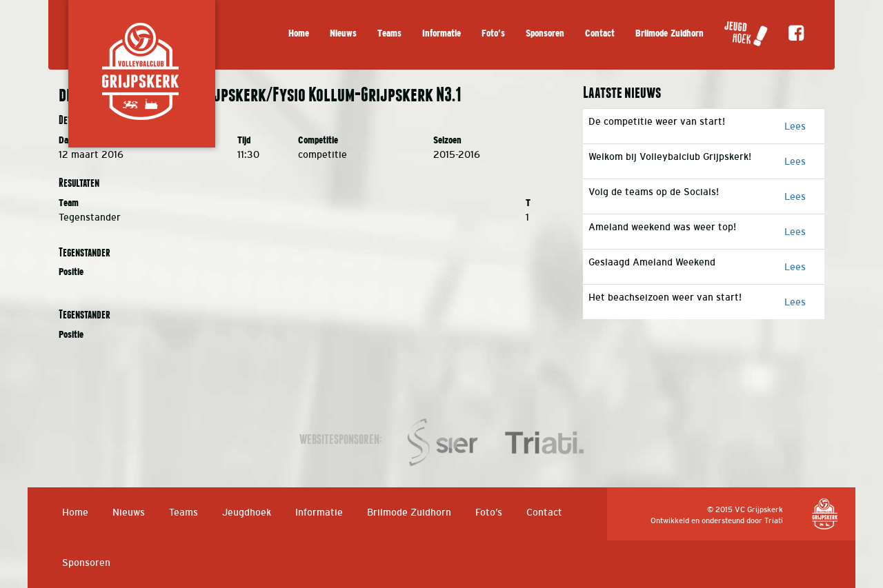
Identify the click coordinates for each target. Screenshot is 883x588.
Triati (774, 520)
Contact (600, 33)
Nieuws (343, 33)
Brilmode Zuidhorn (669, 33)
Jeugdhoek (247, 512)
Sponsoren (545, 33)
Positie (71, 272)
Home (299, 33)
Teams (389, 33)
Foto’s (493, 33)
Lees (795, 126)
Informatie (441, 33)
